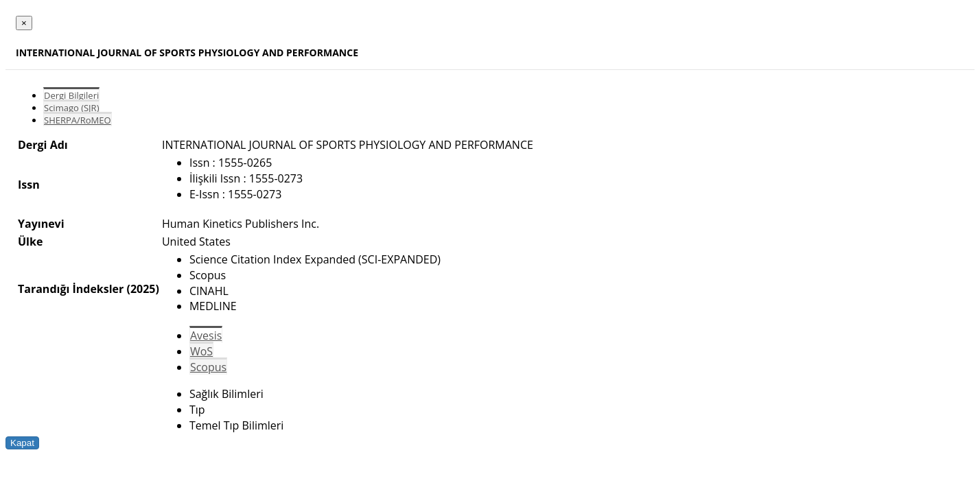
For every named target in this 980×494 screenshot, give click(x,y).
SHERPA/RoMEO (78, 120)
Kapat (22, 443)
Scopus (208, 367)
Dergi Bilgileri (71, 95)
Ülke (30, 242)
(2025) (142, 289)
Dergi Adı (43, 145)
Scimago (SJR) (71, 108)
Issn (29, 185)
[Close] (24, 23)
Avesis (206, 336)
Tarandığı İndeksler (71, 289)
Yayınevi (41, 224)
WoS (201, 351)
